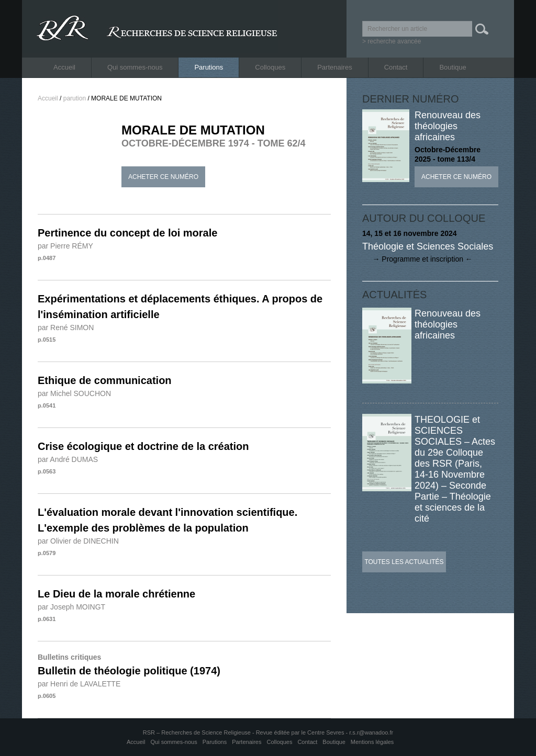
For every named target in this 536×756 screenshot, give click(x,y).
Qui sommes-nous (135, 67)
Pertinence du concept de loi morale (127, 233)
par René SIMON (66, 328)
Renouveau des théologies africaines (448, 126)
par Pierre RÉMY (65, 246)
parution (75, 98)
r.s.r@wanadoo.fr (371, 732)
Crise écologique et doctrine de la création (143, 446)
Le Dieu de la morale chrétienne (116, 594)
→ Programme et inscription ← (417, 259)
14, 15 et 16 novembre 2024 (410, 233)
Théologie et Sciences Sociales (428, 246)
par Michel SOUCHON (74, 393)
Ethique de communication (105, 380)
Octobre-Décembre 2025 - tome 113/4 (448, 154)
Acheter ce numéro (163, 177)
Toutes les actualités (404, 562)
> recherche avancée (392, 41)
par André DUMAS (68, 459)
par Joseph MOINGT (71, 607)
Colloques (270, 67)
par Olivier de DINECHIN (78, 541)
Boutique (453, 67)
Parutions (209, 67)
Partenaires (334, 67)
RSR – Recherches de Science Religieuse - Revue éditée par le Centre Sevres (244, 732)
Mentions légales (372, 742)
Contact (396, 67)
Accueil (64, 67)
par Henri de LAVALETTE (79, 684)
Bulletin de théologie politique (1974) (129, 671)
